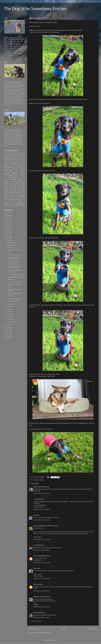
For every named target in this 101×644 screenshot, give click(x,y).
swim (10, 199)
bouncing (6, 162)
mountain (23, 178)
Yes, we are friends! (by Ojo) (16, 274)
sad (16, 191)
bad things (14, 155)
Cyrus (12, 165)
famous (23, 167)
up (15, 203)
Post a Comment (36, 621)
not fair (11, 182)
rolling (23, 189)
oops (24, 182)
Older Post (92, 629)
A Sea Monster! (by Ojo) (14, 284)
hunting (15, 176)
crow (8, 165)
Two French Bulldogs (40, 556)
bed (18, 158)
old (21, 181)
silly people (14, 193)
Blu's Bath (10, 296)
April (9, 317)
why (24, 203)
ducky (17, 167)
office (15, 182)
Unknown (36, 584)
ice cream (22, 176)
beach (7, 157)
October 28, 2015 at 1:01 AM (42, 493)
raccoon (19, 187)
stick (17, 197)
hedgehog (22, 174)
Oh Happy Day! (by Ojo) (14, 298)
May (9, 314)
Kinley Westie (38, 613)
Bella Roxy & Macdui (40, 487)
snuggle (17, 195)
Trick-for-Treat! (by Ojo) (14, 250)
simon (20, 193)
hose (9, 176)
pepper (23, 183)
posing (6, 187)
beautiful (14, 158)
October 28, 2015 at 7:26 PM (42, 617)
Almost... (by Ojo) (12, 264)
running (12, 191)
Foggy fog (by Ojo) (13, 261)
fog (10, 169)
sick (9, 193)
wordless (18, 205)
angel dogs (11, 153)
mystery (19, 180)
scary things (21, 191)
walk (20, 203)
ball (20, 155)
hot (12, 176)
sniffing (6, 195)
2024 (8, 218)
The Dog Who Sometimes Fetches (35, 8)
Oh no (9, 252)
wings (9, 205)
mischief (14, 177)
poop (24, 185)
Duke (35, 568)
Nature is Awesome (13, 301)
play (16, 185)
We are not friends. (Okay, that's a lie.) (15, 271)
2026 (8, 213)
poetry (20, 185)
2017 (8, 236)
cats (24, 162)
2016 (8, 238)
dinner (23, 165)
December (11, 243)
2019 (8, 230)
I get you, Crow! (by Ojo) (14, 293)
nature (6, 181)
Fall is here (11, 287)
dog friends (8, 167)
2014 (8, 327)
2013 (8, 330)
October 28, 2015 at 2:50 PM (42, 607)
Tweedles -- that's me (40, 597)
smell (23, 193)
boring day (22, 160)
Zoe (35, 515)
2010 (8, 337)
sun (6, 199)
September (11, 304)
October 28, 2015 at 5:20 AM (42, 540)
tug (14, 203)
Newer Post (34, 629)
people (17, 183)
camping (16, 162)
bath (24, 155)
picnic (12, 185)
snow (12, 194)
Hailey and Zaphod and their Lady (44, 526)
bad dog (22, 153)
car (20, 162)
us (17, 203)
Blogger (54, 640)
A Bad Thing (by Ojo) (13, 255)
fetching (7, 169)
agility (6, 153)
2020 (8, 228)
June (9, 312)
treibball (11, 203)
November (11, 245)
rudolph (6, 191)
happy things (11, 173)
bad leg (7, 155)
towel (24, 201)
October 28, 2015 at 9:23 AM (42, 591)
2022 (8, 223)
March (10, 319)
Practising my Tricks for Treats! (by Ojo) (14, 258)
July (9, 309)
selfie (6, 193)
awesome (17, 153)
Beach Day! (11, 279)
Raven (11, 189)
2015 (8, 240)
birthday (23, 158)
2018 (8, 233)
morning (18, 178)
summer (22, 196)
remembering (17, 189)
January (10, 324)
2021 (8, 225)
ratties (6, 189)
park (6, 183)
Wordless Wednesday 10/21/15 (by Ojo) (14, 267)
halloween (37, 480)
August (10, 307)
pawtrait (11, 184)
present (10, 187)
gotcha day (13, 171)
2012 (8, 332)
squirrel (14, 197)
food (13, 169)
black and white (10, 160)
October (10, 248)
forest (17, 169)
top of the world (16, 201)
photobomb (7, 185)
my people (12, 179)
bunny (11, 162)
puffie (15, 187)
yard (23, 205)
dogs (14, 167)
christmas (13, 163)
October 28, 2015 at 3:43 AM (42, 520)
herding (6, 176)
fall (20, 167)
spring (23, 194)
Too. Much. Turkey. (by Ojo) (15, 282)
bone (17, 160)
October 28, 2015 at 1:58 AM (42, 509)
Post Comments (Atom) (44, 633)
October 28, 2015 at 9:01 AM (42, 562)
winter (13, 205)
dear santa (17, 165)
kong (7, 178)
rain (23, 187)
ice (18, 176)
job (5, 178)
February (10, 322)
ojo (18, 181)
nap (24, 179)
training (42, 480)
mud (6, 179)
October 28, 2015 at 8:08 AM (42, 550)
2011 (8, 335)
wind (6, 205)
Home (63, 629)
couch (19, 164)
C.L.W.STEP (37, 545)
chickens (7, 164)
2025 (8, 215)
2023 (8, 221)
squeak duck (8, 197)
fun (20, 169)
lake (10, 177)
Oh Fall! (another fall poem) (15, 277)
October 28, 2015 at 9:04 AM (42, 579)
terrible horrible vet (17, 199)
